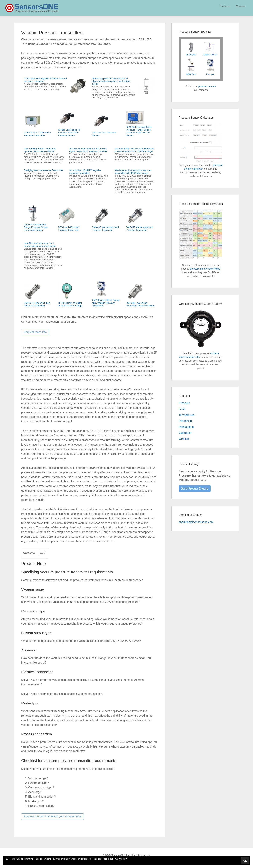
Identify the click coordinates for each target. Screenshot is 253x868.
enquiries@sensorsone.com (196, 522)
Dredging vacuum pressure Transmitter (44, 170)
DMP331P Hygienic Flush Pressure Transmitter (37, 304)
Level (182, 409)
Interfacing (185, 421)
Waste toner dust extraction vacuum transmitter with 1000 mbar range (133, 172)
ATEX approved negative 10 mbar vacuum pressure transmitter (45, 80)
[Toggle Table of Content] (40, 553)
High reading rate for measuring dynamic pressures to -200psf (40, 150)
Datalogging (186, 427)
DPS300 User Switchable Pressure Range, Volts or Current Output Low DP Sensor (139, 131)
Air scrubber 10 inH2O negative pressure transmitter (85, 172)
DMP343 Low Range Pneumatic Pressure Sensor (140, 304)
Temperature (187, 415)
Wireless (184, 439)
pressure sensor (207, 86)
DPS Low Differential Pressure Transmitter (69, 229)
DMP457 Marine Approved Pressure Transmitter (140, 229)
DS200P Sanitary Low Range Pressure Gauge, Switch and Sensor (36, 227)
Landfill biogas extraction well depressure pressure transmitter (40, 245)
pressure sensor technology (205, 269)
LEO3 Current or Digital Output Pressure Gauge (70, 304)
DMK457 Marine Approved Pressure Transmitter (105, 229)
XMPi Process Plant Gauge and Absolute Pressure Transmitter (106, 303)
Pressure (184, 403)
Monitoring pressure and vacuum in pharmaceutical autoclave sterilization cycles (111, 81)
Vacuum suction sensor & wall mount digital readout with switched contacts (88, 150)
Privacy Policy (120, 859)
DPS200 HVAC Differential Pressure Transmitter (37, 134)
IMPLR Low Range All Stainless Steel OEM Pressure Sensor (69, 133)
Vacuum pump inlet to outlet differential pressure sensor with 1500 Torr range (134, 150)
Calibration (185, 433)
